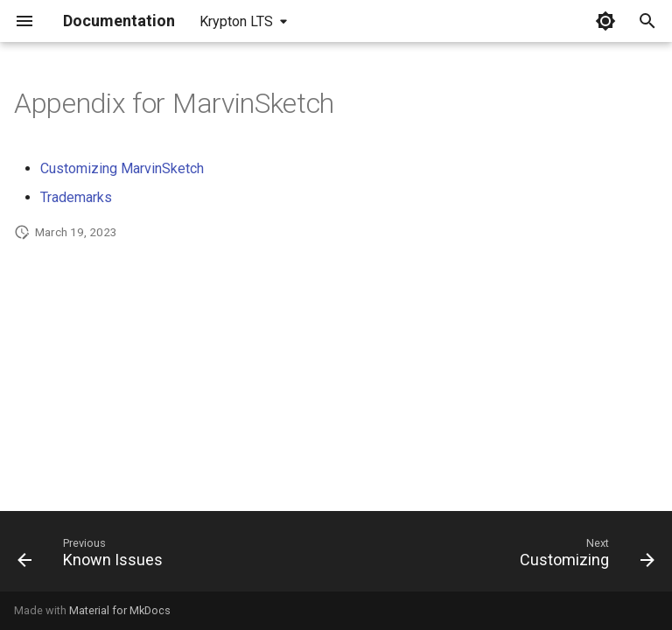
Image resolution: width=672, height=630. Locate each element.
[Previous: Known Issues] (94, 556)
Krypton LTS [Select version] (236, 21)
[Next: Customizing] (584, 556)
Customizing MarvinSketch (122, 168)
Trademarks (76, 197)
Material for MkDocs (120, 610)
